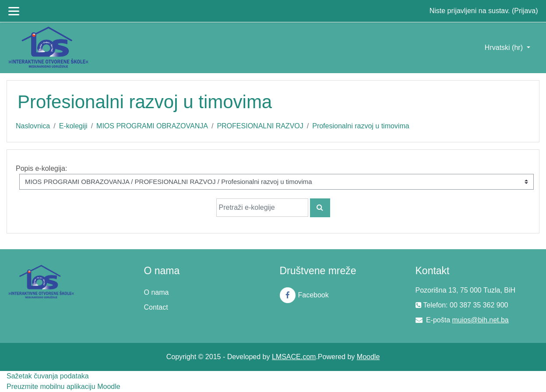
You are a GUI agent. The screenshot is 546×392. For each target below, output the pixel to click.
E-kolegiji (73, 126)
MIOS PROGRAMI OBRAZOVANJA (152, 126)
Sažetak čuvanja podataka (48, 376)
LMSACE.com (294, 357)
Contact (156, 307)
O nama (157, 292)
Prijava (525, 11)
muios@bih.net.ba (481, 320)
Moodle (368, 357)
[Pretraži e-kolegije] (262, 208)
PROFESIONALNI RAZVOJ (260, 126)
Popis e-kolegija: (41, 168)
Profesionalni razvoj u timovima (361, 126)
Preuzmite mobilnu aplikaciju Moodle (63, 387)
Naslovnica (33, 126)
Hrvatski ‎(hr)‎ (505, 48)
